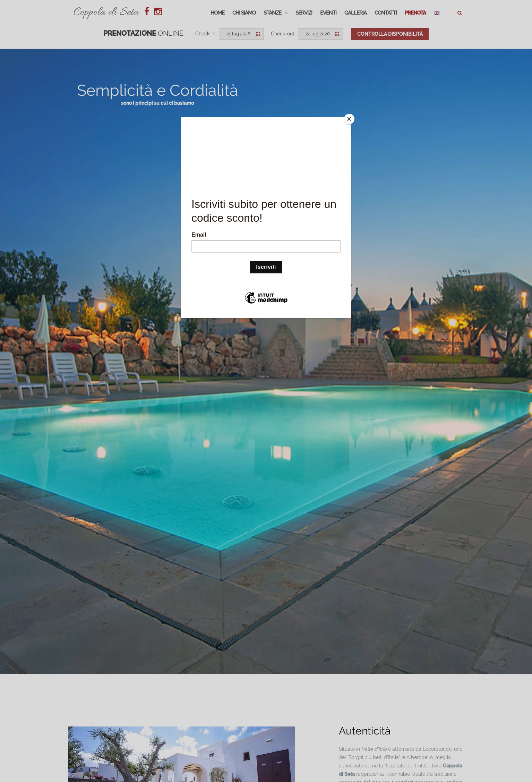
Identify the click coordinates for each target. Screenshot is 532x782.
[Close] (349, 119)
